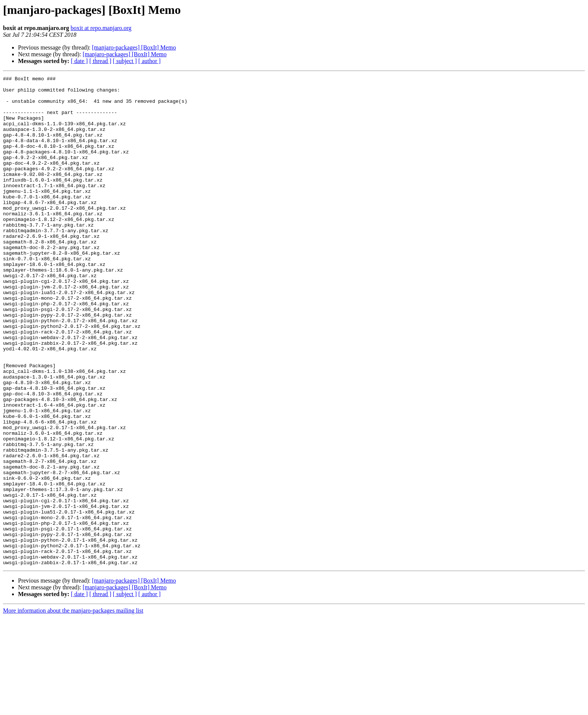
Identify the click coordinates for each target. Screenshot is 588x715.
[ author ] (150, 61)
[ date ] (79, 61)
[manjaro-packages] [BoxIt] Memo (134, 47)
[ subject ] (125, 61)
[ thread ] (100, 61)
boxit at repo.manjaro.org (101, 28)
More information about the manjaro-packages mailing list (73, 708)
